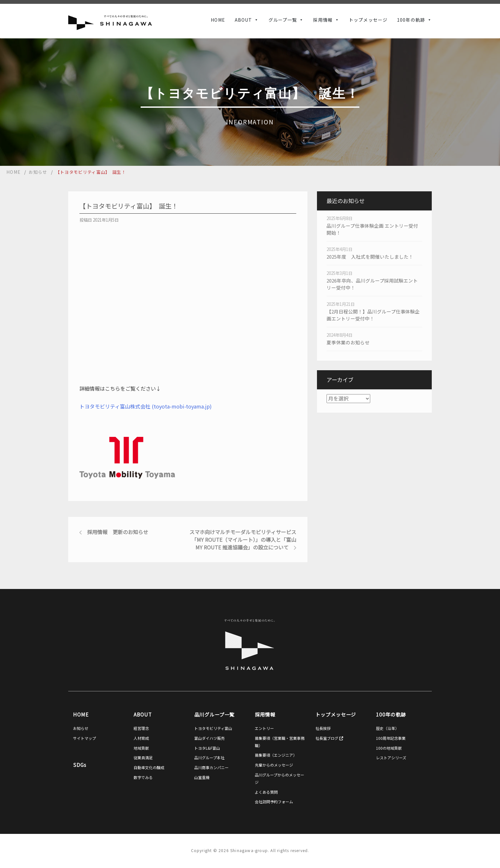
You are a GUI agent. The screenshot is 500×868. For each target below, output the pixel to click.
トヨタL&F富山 (207, 748)
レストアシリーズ (391, 758)
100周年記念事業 (391, 738)
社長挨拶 (323, 728)
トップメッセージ (368, 20)
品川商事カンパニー (211, 767)
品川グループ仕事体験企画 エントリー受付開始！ (372, 229)
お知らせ (81, 728)
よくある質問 (266, 792)
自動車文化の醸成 (149, 767)
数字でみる (143, 777)
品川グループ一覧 (214, 714)
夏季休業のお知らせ (348, 342)
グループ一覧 (283, 20)
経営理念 (141, 728)
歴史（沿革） (387, 728)
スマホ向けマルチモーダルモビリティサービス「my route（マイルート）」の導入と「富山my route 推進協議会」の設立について (243, 540)
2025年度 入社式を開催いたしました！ (370, 257)
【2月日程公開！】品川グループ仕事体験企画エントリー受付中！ (373, 315)
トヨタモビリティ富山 (213, 728)
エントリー (264, 728)
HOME (218, 20)
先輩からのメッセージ (274, 765)
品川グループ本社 (209, 758)
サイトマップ (85, 738)
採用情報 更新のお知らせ (118, 532)
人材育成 (141, 738)
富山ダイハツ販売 (210, 738)
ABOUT (243, 20)
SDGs (80, 765)
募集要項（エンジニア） (276, 755)
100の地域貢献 (389, 748)
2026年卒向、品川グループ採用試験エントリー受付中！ (372, 284)
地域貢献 (141, 748)
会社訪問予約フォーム (274, 802)
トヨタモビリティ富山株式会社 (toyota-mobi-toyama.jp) (146, 406)
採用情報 (323, 20)
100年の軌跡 (411, 20)
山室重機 (202, 777)
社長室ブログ (329, 738)
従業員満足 (143, 758)
